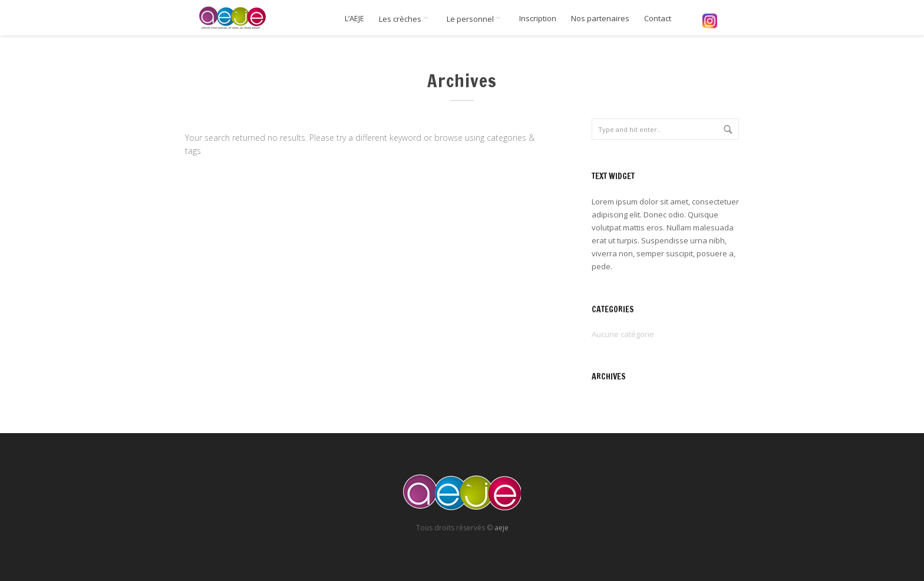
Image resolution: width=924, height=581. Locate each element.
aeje (501, 528)
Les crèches (405, 19)
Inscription (538, 19)
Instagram (709, 21)
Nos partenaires (600, 19)
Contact (658, 19)
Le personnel (476, 19)
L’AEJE (354, 19)
